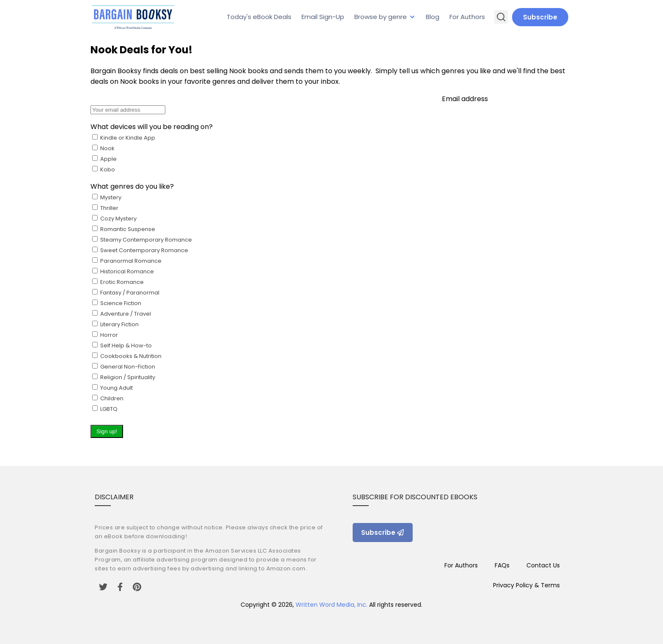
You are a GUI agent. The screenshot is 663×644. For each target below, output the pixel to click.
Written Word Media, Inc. (331, 605)
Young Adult (112, 398)
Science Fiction (126, 356)
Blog (433, 17)
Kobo (104, 169)
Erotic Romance (126, 345)
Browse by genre (381, 17)
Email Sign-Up (323, 17)
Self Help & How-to (126, 377)
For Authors (467, 17)
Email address (331, 266)
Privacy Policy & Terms (526, 585)
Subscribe (540, 17)
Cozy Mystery (141, 314)
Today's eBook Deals (259, 17)
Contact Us (543, 565)
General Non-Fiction (123, 388)
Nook (104, 159)
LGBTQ (105, 409)
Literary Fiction (126, 367)
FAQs (502, 565)
